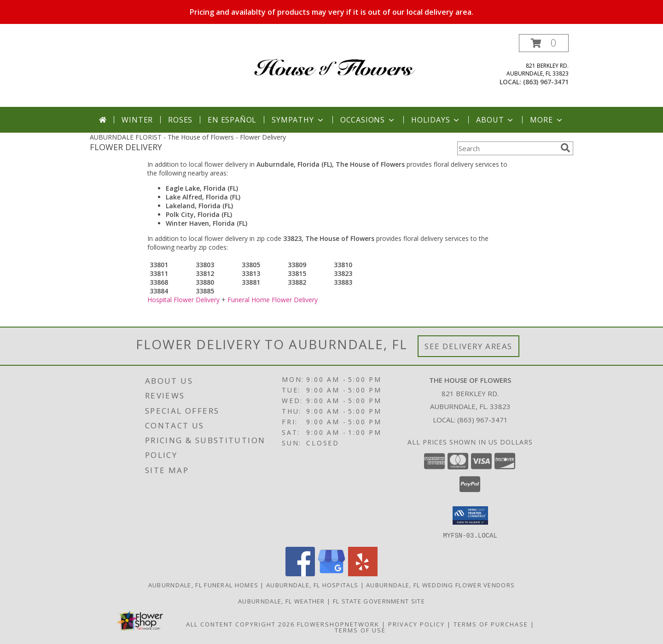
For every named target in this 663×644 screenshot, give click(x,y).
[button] (544, 43)
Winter (137, 120)
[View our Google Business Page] (331, 573)
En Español (232, 120)
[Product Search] (507, 148)
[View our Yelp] (363, 573)
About (495, 120)
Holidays (436, 120)
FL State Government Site (379, 601)
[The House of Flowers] (335, 60)
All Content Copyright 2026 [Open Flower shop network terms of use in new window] (240, 624)
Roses (180, 120)
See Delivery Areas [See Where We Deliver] (468, 346)
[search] (565, 148)
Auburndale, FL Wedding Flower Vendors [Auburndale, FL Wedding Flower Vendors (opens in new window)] (440, 585)
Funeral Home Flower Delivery (273, 300)
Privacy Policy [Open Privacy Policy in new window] (416, 624)
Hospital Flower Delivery (183, 300)
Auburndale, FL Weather (282, 601)
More (547, 120)
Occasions (368, 120)
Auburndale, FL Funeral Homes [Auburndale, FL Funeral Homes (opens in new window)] (203, 585)
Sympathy (298, 120)
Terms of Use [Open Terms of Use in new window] (360, 630)
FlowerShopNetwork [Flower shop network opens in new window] (338, 624)
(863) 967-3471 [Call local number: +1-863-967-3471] (546, 82)
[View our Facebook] (300, 573)
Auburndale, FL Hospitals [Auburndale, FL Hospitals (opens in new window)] (312, 585)
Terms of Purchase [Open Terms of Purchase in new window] (491, 624)
